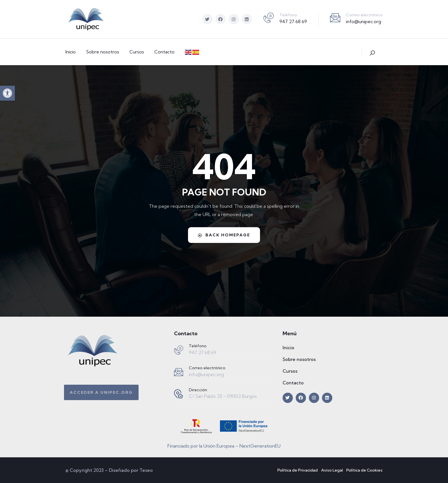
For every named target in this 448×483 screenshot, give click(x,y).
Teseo (146, 470)
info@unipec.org (364, 21)
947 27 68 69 (293, 21)
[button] (7, 93)
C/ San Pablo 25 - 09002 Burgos (223, 396)
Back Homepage (224, 235)
